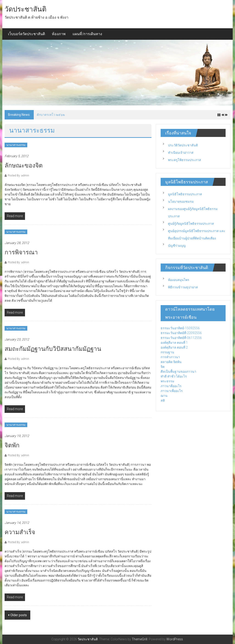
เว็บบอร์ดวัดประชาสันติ (27, 34)
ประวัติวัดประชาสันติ (183, 145)
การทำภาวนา (170, 357)
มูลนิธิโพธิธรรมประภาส (185, 194)
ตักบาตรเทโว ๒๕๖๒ (51, 115)
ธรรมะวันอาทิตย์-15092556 (180, 328)
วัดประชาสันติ (25, 9)
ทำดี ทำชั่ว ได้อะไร (174, 376)
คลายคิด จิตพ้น (171, 362)
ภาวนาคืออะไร (171, 386)
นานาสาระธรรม (16, 145)
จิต (163, 367)
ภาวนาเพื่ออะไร (172, 391)
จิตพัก (12, 445)
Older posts (19, 615)
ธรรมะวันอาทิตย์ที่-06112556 (181, 338)
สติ (163, 400)
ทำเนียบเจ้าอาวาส (181, 153)
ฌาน (164, 396)
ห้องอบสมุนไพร (179, 280)
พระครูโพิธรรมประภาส (185, 160)
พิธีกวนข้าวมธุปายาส (183, 287)
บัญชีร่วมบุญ (177, 246)
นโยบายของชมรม (181, 201)
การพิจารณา (21, 252)
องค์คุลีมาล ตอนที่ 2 (174, 347)
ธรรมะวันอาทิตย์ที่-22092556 (181, 333)
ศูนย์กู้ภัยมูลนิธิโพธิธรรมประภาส (191, 224)
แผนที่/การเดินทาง (87, 34)
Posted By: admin (18, 176)
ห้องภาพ (59, 34)
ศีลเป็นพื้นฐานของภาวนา (178, 372)
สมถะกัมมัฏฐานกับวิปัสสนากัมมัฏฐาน (53, 349)
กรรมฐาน (167, 352)
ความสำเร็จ (20, 532)
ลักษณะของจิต (24, 165)
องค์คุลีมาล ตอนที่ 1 (174, 343)
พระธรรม (167, 381)
